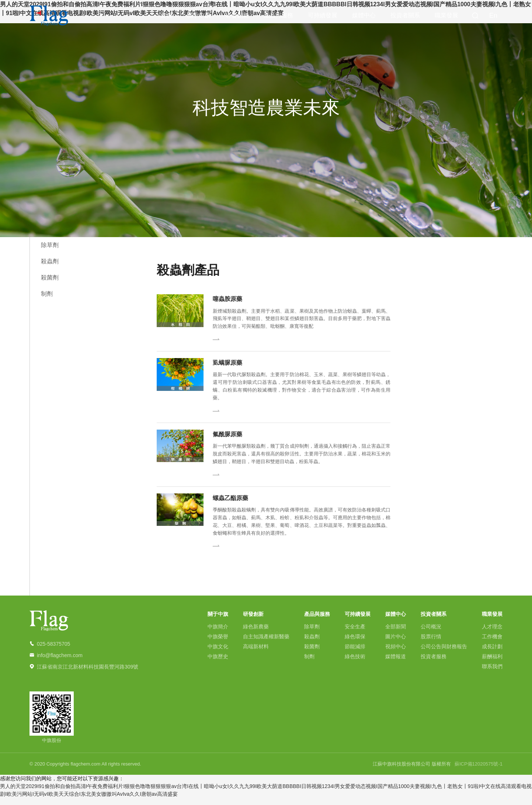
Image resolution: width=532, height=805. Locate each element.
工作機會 (492, 643)
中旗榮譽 (218, 643)
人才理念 (492, 634)
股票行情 (431, 643)
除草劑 (50, 245)
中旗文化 (218, 653)
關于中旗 (199, 16)
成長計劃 (492, 653)
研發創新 (237, 16)
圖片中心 (396, 643)
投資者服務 (434, 663)
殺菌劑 (50, 277)
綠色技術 (355, 663)
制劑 (47, 294)
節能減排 (355, 653)
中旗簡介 (218, 634)
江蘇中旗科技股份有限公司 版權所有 (412, 771)
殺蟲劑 (50, 261)
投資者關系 (405, 16)
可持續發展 (323, 16)
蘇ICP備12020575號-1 (479, 771)
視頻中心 (396, 653)
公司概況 (431, 634)
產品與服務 (278, 16)
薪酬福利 (492, 663)
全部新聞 (396, 634)
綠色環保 (355, 643)
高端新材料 (256, 653)
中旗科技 (49, 17)
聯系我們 (492, 673)
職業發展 (446, 16)
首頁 (166, 16)
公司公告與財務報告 (444, 653)
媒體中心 (364, 16)
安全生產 (355, 634)
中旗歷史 (218, 663)
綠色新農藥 (256, 634)
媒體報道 (396, 663)
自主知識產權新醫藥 (266, 643)
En (493, 17)
